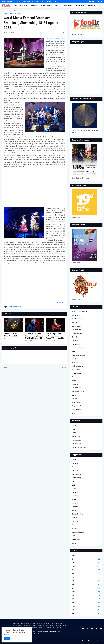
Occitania (75, 503)
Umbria (74, 536)
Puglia (74, 510)
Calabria (75, 467)
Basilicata (75, 463)
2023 (86, 603)
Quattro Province (77, 514)
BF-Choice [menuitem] (91, 6)
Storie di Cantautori (78, 391)
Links (54, 1)
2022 (86, 599)
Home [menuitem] (15, 6)
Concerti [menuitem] (33, 6)
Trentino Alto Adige (78, 532)
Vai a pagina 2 (61, 302)
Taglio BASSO (76, 402)
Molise (74, 500)
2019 (86, 588)
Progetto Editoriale (7, 1)
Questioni (75, 384)
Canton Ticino (76, 474)
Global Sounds (77, 436)
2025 (86, 610)
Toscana (75, 529)
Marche (74, 496)
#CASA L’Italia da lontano (80, 312)
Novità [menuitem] (57, 6)
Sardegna (75, 521)
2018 (86, 584)
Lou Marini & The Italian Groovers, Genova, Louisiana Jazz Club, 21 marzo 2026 (34, 336)
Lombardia (75, 492)
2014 (86, 570)
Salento (74, 518)
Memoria (75, 362)
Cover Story (76, 337)
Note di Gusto (76, 373)
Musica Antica (76, 370)
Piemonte (75, 507)
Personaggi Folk (77, 377)
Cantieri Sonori (77, 326)
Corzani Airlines (77, 333)
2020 (86, 592)
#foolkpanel (76, 315)
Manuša (17, 247)
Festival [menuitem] (23, 6)
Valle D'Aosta (76, 539)
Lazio (74, 485)
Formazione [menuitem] (80, 6)
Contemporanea (77, 330)
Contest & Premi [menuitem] (45, 6)
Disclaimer (92, 641)
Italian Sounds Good (78, 355)
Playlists (75, 380)
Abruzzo (75, 460)
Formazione (76, 344)
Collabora (35, 1)
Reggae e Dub (76, 388)
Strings (74, 395)
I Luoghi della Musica (19, 13)
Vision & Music (77, 410)
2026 (86, 614)
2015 (86, 574)
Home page (7, 13)
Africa (74, 426)
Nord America (76, 440)
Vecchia (64, 367)
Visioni (74, 413)
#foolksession (76, 319)
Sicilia (74, 525)
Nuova (5, 367)
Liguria (74, 489)
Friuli (74, 481)
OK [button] (7, 639)
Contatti (42, 1)
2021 (86, 595)
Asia (73, 429)
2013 (86, 566)
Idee (73, 351)
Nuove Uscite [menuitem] (68, 6)
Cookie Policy (82, 641)
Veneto (74, 543)
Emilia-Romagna (77, 478)
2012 (86, 563)
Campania (75, 470)
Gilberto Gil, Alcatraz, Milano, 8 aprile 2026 (11, 335)
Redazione (17, 1)
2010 (86, 555)
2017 (86, 581)
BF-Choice (75, 323)
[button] (95, 6)
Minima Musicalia (77, 366)
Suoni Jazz (75, 399)
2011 (86, 559)
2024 (86, 606)
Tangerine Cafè (77, 406)
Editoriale (75, 341)
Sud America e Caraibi (79, 447)
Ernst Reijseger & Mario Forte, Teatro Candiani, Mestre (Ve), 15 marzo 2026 (55, 336)
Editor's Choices (26, 1)
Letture (74, 359)
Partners (49, 1)
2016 (86, 577)
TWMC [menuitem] (15, 11)
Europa (74, 433)
